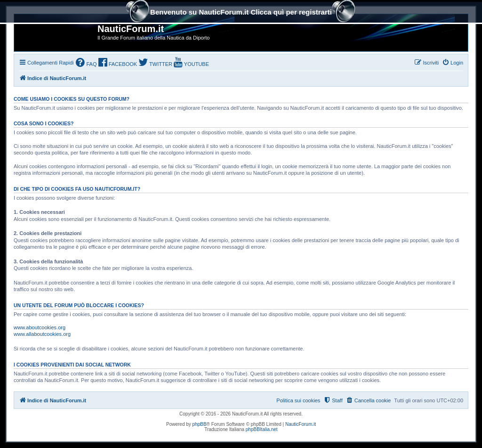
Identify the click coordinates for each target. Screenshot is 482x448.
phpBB (200, 424)
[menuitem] (86, 63)
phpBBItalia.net (262, 429)
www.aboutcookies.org (40, 327)
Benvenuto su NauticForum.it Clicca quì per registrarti (241, 13)
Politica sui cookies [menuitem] (298, 400)
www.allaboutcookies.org (42, 334)
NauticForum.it (301, 424)
